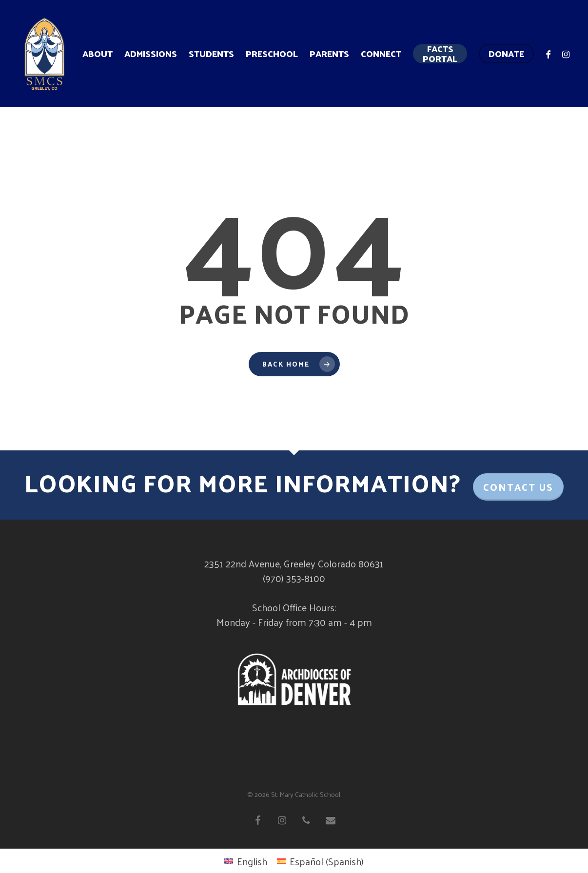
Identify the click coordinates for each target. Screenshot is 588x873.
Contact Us (518, 487)
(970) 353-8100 (294, 578)
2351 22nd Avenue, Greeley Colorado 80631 (294, 563)
